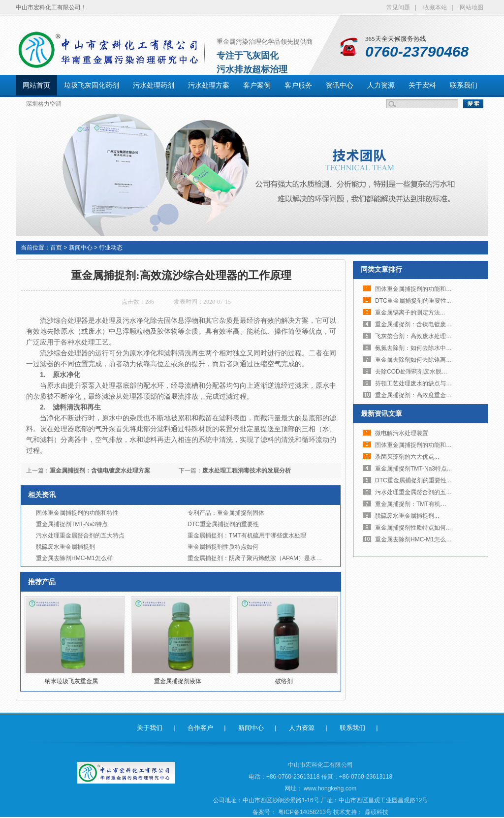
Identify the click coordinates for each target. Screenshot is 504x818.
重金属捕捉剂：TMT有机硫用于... (419, 504)
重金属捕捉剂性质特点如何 (223, 547)
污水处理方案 (209, 85)
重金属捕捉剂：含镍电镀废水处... (419, 324)
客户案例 (257, 85)
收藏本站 (435, 7)
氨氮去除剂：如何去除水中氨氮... (419, 348)
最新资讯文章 (381, 413)
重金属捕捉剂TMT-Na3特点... (413, 469)
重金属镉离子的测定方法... (410, 313)
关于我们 (150, 728)
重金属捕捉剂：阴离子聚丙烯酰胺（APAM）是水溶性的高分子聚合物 (278, 558)
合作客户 (200, 728)
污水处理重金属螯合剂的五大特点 (80, 535)
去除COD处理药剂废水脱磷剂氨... (420, 372)
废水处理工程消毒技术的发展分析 (247, 471)
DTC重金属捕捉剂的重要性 (223, 524)
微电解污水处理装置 (402, 433)
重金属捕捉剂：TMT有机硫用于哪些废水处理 (247, 535)
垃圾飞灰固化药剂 (92, 85)
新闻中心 (81, 248)
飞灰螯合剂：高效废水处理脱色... (419, 336)
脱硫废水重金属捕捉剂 (65, 547)
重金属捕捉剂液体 (178, 681)
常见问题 (398, 7)
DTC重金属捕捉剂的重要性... (413, 301)
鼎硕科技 (377, 812)
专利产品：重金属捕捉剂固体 (226, 513)
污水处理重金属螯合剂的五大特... (419, 492)
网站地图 (472, 7)
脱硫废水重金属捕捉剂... (407, 516)
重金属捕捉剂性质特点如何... (413, 528)
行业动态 (111, 248)
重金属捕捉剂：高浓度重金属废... (419, 395)
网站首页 (36, 85)
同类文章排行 (381, 269)
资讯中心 (340, 85)
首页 (56, 248)
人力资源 (381, 85)
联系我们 (464, 85)
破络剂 (284, 681)
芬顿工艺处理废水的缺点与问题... (419, 383)
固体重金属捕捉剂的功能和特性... (419, 289)
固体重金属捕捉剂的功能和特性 (77, 513)
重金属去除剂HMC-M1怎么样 (74, 558)
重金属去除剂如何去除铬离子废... (419, 360)
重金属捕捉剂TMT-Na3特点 (72, 524)
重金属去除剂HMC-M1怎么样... (416, 539)
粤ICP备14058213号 (306, 812)
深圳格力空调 (44, 104)
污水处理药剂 (154, 85)
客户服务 (298, 85)
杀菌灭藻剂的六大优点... (407, 457)
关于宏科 (422, 85)
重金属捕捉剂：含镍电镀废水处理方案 (100, 471)
